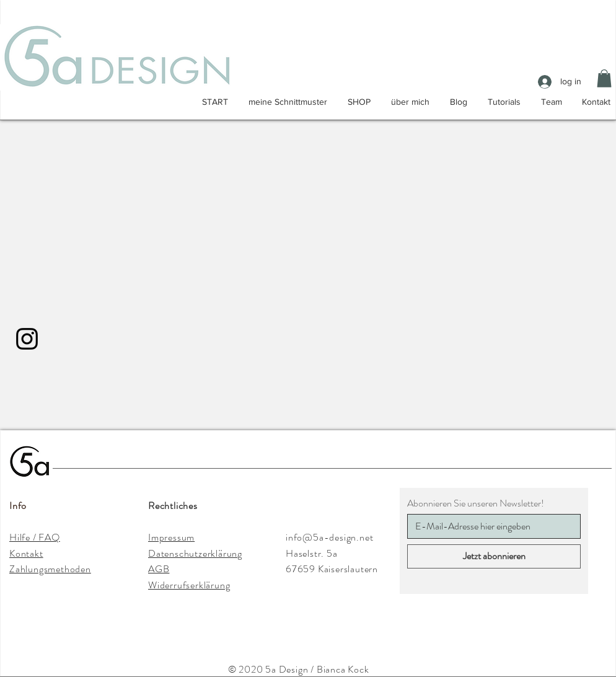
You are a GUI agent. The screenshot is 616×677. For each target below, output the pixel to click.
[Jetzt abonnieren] (494, 556)
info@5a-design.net (329, 537)
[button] (604, 78)
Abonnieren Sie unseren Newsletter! (476, 503)
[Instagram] (27, 339)
